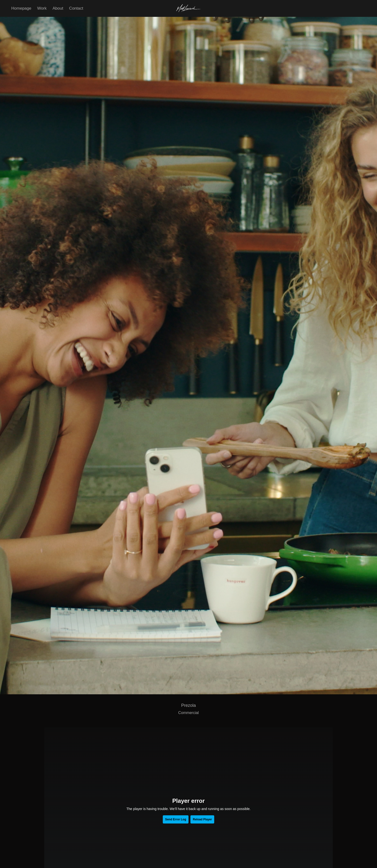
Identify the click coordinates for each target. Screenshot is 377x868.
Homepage (21, 8)
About (58, 8)
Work (42, 8)
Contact (76, 8)
